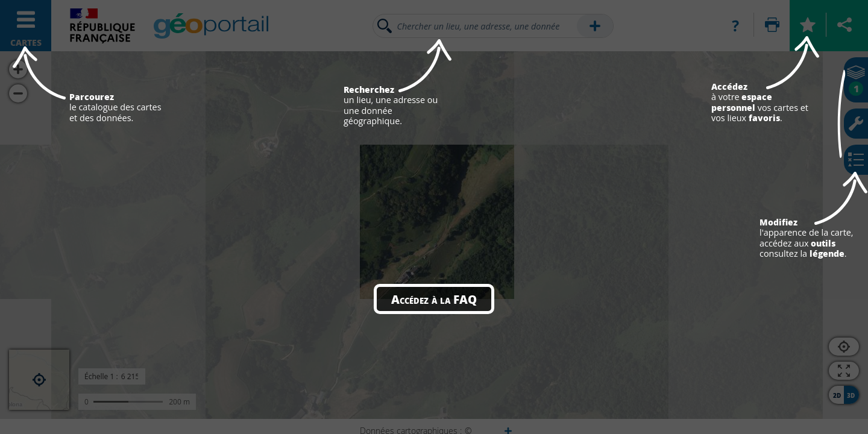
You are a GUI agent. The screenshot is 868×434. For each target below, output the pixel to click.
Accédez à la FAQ (434, 299)
